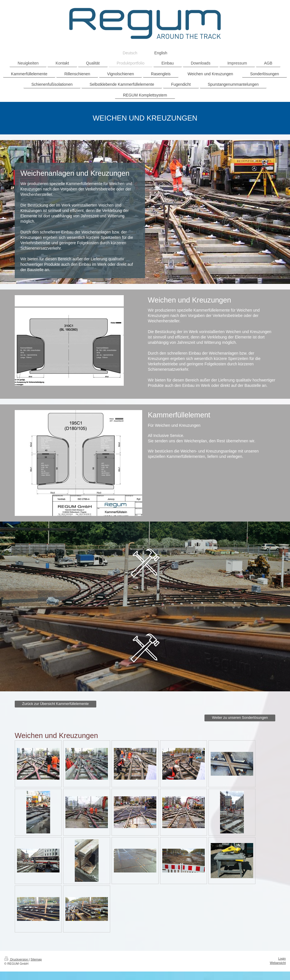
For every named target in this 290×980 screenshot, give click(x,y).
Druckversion (17, 959)
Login (282, 958)
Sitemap (36, 959)
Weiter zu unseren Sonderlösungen (240, 718)
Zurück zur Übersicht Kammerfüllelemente (55, 704)
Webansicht (278, 963)
